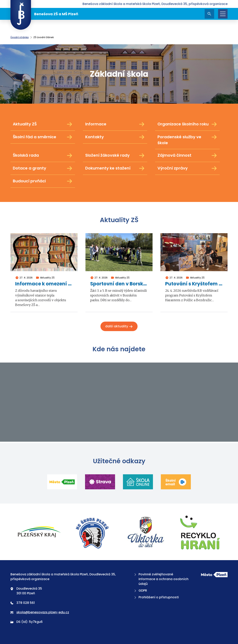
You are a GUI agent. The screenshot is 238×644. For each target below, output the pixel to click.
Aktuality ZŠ (43, 124)
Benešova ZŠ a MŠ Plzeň (44, 14)
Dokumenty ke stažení (115, 168)
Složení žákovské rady (115, 155)
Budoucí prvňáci (43, 181)
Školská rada (43, 155)
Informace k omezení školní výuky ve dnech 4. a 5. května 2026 (44, 284)
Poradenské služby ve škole (187, 140)
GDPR (140, 590)
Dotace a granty (43, 168)
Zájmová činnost (187, 155)
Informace (115, 124)
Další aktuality (119, 326)
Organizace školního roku (187, 124)
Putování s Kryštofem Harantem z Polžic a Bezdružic (194, 284)
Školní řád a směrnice (43, 137)
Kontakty (115, 137)
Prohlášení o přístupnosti (156, 597)
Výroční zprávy (187, 168)
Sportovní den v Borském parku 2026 (119, 284)
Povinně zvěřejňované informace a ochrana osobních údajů (161, 579)
